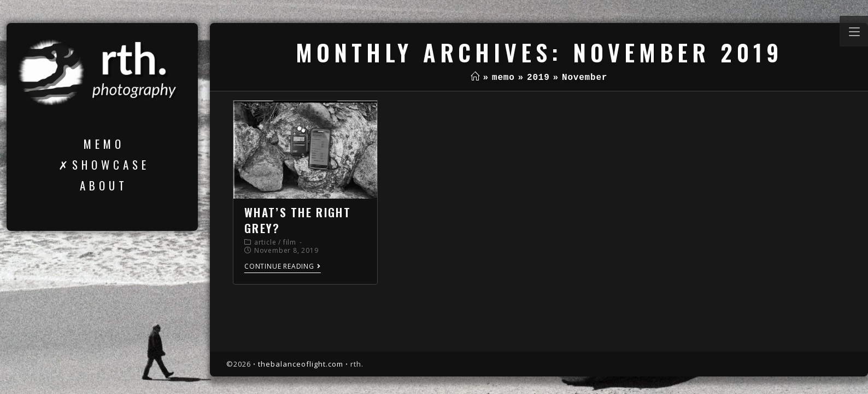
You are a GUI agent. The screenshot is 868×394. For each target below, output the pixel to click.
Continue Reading (283, 267)
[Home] (475, 78)
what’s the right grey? (298, 220)
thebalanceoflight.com (301, 364)
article (265, 242)
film (290, 242)
